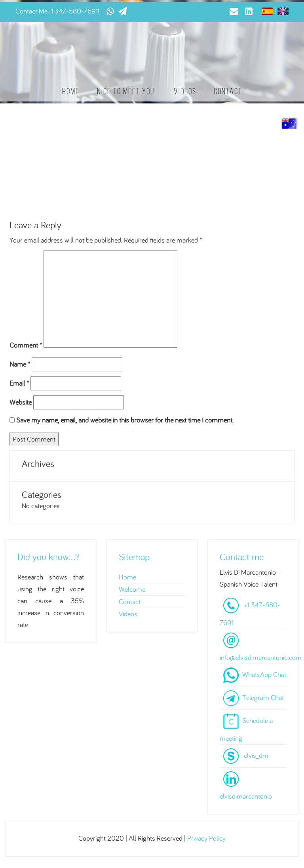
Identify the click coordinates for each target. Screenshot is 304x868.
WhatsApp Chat (264, 674)
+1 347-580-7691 (73, 11)
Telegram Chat (263, 697)
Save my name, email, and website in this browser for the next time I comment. (125, 420)
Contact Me (31, 11)
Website (21, 402)
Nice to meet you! (127, 91)
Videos (185, 91)
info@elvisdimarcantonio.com (261, 657)
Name (20, 364)
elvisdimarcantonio (246, 796)
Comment (26, 345)
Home (71, 91)
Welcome (132, 589)
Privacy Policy (206, 838)
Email (19, 383)
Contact (228, 91)
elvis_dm (256, 755)
